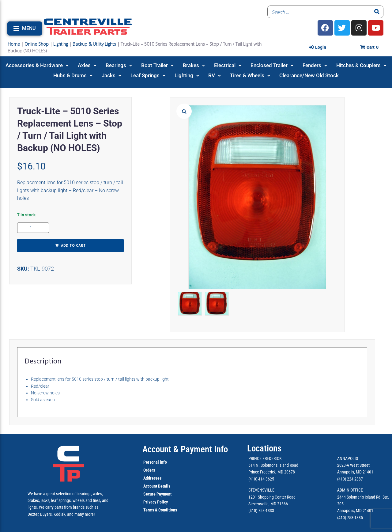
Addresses (152, 478)
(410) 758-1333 (261, 511)
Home (14, 44)
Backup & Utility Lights (94, 44)
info (163, 462)
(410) (342, 518)
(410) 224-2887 (350, 479)
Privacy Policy (156, 502)
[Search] (377, 12)
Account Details (157, 486)
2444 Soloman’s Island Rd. (359, 497)
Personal (151, 462)
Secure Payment (157, 494)
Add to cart (73, 246)
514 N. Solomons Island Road (273, 465)
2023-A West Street (353, 465)
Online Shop (37, 44)
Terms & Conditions (160, 510)
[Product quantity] (33, 228)
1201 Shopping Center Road (272, 497)
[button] (25, 28)
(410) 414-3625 (261, 479)
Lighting (61, 44)
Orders (149, 470)
